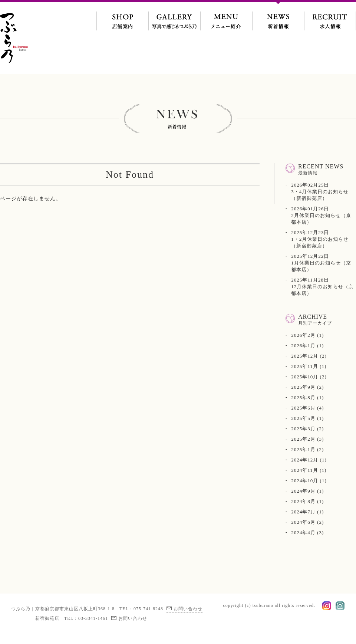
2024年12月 (305, 460)
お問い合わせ (188, 609)
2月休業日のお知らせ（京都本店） (321, 215)
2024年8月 (303, 501)
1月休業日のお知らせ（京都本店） (321, 263)
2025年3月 (303, 429)
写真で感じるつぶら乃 (174, 17)
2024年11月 (305, 470)
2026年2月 (303, 335)
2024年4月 (303, 533)
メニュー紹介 (226, 17)
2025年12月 (305, 356)
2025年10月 (305, 377)
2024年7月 (303, 512)
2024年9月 (303, 491)
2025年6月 (303, 408)
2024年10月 (305, 481)
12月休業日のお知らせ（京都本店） (322, 287)
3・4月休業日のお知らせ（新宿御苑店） (320, 192)
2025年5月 (303, 418)
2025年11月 (305, 366)
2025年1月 (303, 449)
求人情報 (330, 17)
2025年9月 (303, 387)
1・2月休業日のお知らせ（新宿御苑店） (320, 239)
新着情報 (278, 17)
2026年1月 (303, 346)
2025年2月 (303, 439)
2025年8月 (303, 397)
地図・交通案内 (122, 17)
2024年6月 (303, 522)
